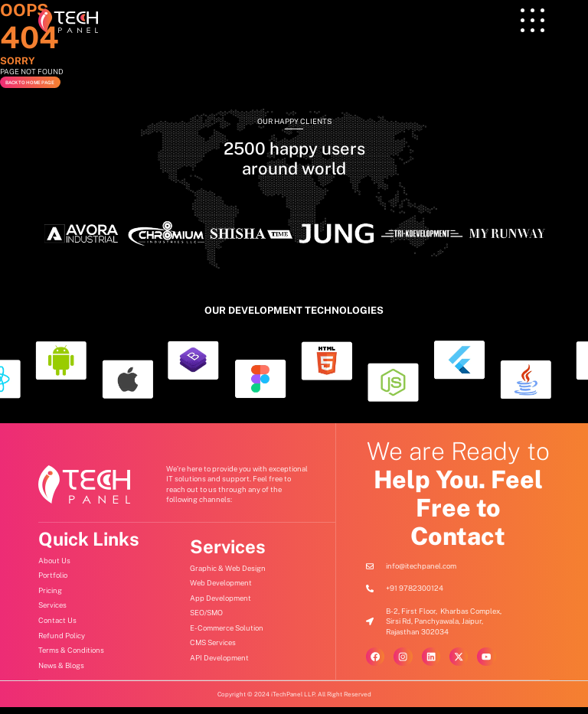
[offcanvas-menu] (532, 21)
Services (228, 554)
